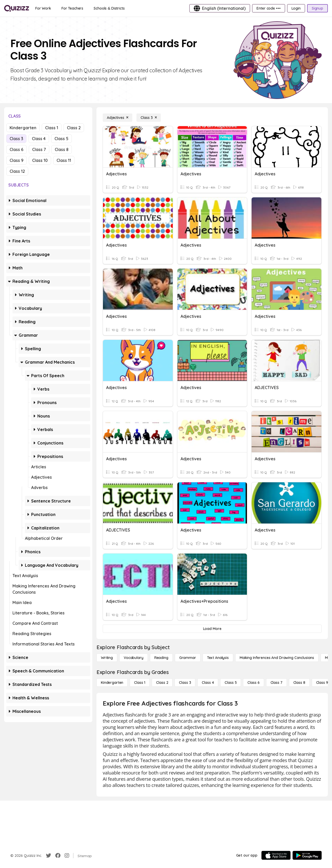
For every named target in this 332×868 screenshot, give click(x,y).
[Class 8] (299, 683)
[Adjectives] (117, 118)
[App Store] (276, 855)
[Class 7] (276, 683)
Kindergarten (23, 128)
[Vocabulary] (134, 658)
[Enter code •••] (268, 8)
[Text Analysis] (218, 658)
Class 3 (16, 139)
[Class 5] (231, 683)
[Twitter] (49, 856)
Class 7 (39, 149)
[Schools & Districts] (109, 8)
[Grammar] (188, 658)
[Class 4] (208, 683)
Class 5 (61, 139)
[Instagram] (67, 856)
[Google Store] (307, 855)
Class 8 (62, 149)
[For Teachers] (72, 8)
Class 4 (39, 139)
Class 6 (16, 149)
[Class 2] (162, 683)
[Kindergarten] (112, 683)
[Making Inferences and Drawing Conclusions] (277, 658)
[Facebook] (58, 856)
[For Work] (43, 8)
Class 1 (52, 128)
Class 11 (64, 160)
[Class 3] (149, 118)
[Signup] (317, 8)
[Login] (296, 8)
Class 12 (17, 171)
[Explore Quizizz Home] (17, 8)
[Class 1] (140, 683)
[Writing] (107, 658)
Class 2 (74, 128)
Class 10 (40, 160)
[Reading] (161, 658)
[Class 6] (253, 683)
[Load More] (212, 629)
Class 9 (16, 160)
